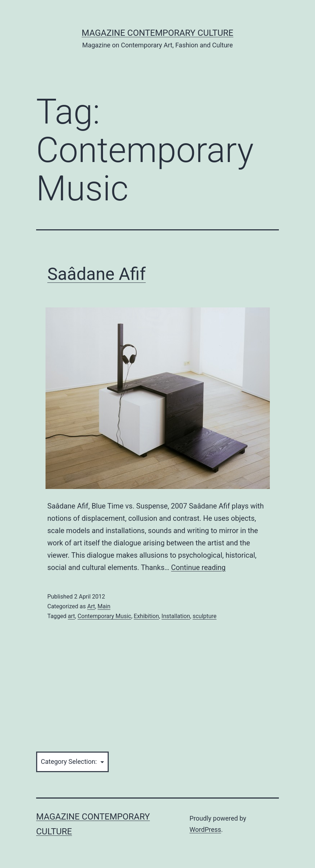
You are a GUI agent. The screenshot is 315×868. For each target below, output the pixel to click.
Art (91, 606)
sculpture (204, 616)
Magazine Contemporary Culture (157, 33)
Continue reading (199, 567)
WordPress (205, 829)
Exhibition (146, 616)
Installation (176, 616)
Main (104, 606)
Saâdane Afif (96, 274)
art (72, 616)
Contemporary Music (104, 616)
